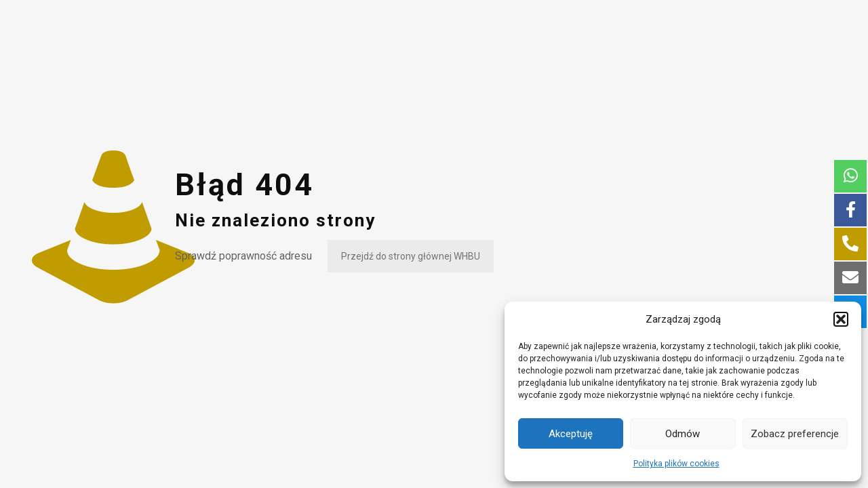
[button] (841, 319)
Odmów (683, 434)
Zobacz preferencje (795, 434)
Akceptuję (571, 434)
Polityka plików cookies (676, 464)
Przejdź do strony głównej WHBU (411, 256)
